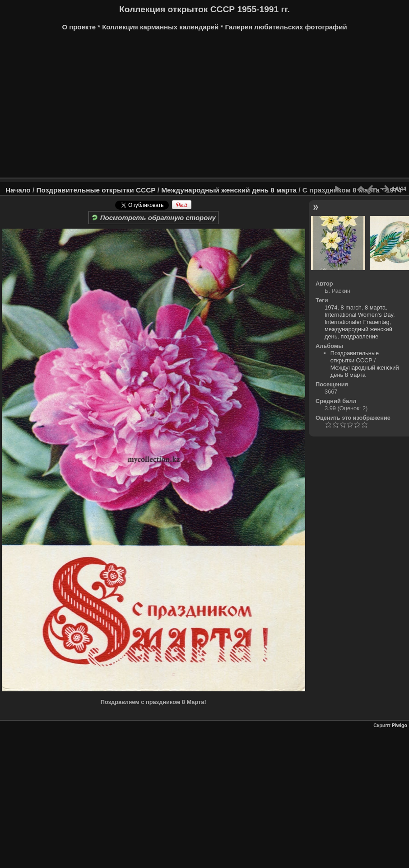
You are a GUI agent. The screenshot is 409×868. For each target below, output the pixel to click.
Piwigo (400, 725)
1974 (331, 307)
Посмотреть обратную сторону (153, 218)
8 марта (375, 307)
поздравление (359, 336)
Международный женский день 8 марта (229, 190)
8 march (351, 307)
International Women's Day (359, 315)
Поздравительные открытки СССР (96, 190)
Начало (18, 190)
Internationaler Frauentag (357, 322)
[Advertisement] (204, 108)
